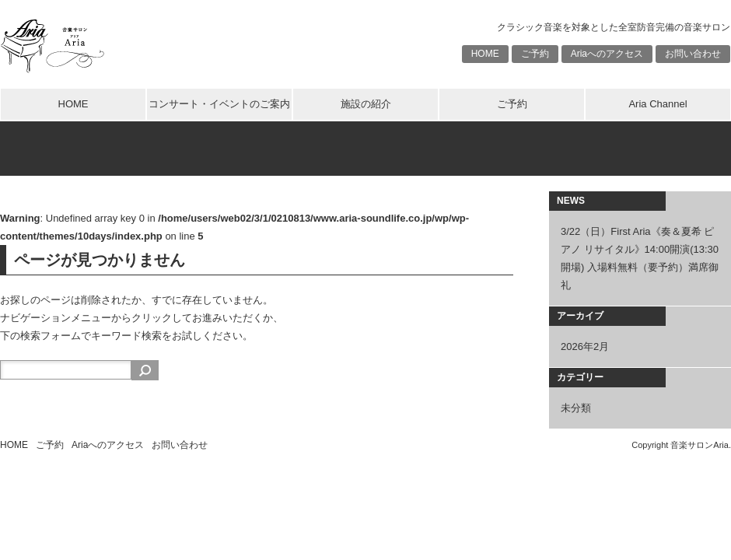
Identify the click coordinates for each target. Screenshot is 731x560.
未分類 (576, 408)
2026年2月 (585, 346)
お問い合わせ (693, 54)
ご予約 (535, 54)
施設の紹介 (366, 104)
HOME (485, 54)
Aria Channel (658, 104)
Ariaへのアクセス (607, 54)
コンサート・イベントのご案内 (219, 104)
